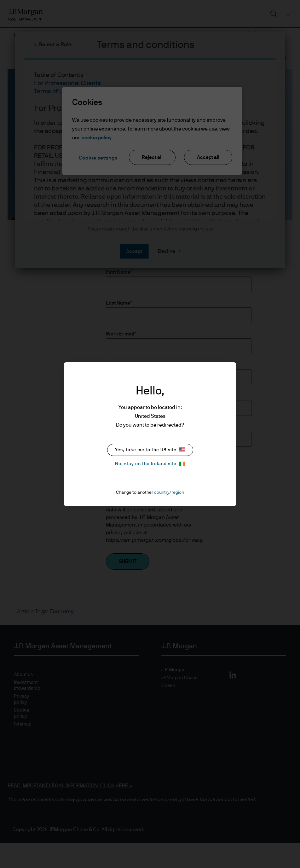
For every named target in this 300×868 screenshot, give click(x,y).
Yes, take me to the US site (150, 450)
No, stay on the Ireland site (150, 464)
